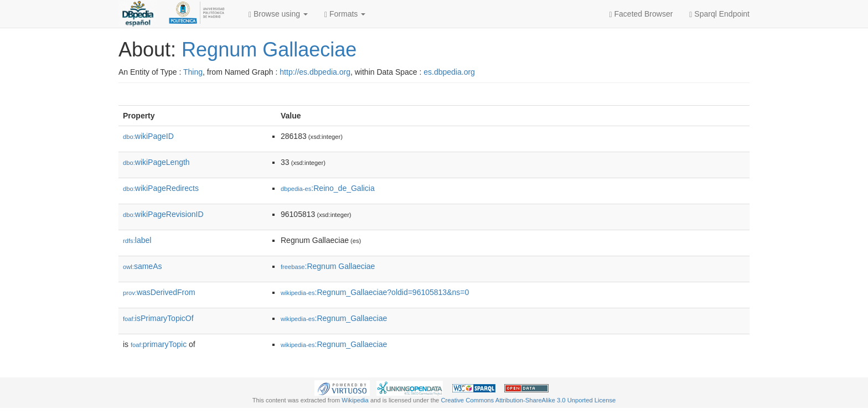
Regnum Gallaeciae (269, 50)
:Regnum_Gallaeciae (334, 318)
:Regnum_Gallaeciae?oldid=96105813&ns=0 (375, 292)
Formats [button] (345, 14)
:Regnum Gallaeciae (328, 266)
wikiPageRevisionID (163, 214)
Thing (193, 72)
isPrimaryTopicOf (158, 318)
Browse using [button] (278, 14)
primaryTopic (159, 344)
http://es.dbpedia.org (315, 72)
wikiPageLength (156, 162)
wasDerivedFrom (159, 292)
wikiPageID (148, 136)
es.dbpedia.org (449, 72)
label (137, 240)
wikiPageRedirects (161, 188)
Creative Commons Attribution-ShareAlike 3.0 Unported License (528, 400)
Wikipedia (355, 400)
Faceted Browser (641, 14)
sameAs (142, 266)
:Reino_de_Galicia (328, 188)
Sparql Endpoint (719, 14)
